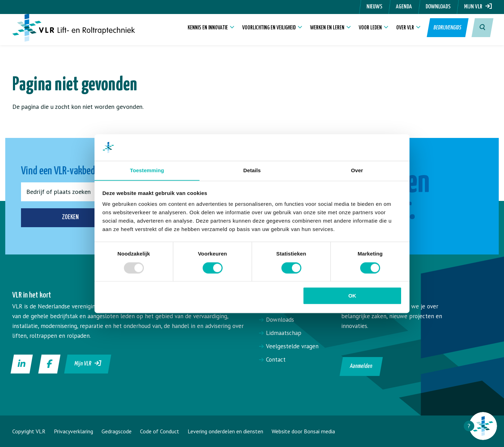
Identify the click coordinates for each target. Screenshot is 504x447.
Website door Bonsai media (303, 431)
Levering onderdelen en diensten (225, 431)
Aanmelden (361, 366)
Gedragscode (117, 431)
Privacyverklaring (73, 431)
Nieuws (374, 7)
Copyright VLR (29, 431)
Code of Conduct (160, 431)
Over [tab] (357, 170)
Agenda (404, 7)
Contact (276, 359)
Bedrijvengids (447, 31)
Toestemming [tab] (147, 170)
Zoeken (73, 218)
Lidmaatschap (284, 333)
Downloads (438, 7)
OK (352, 296)
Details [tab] (252, 170)
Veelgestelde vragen (292, 346)
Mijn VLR (478, 7)
